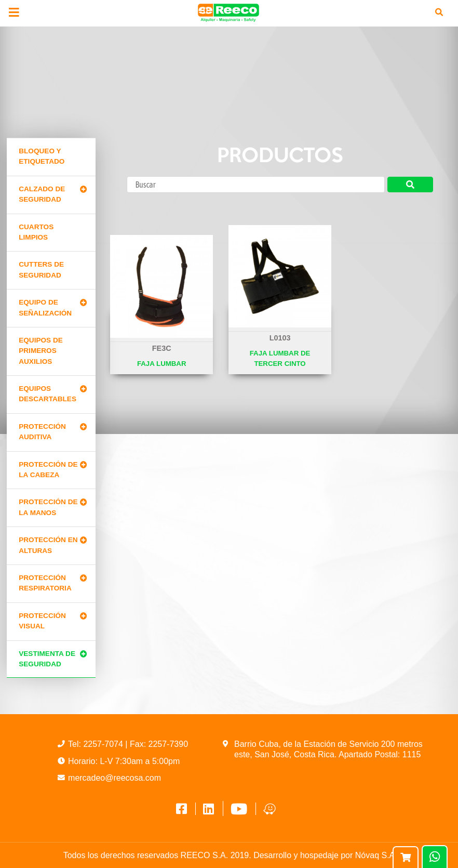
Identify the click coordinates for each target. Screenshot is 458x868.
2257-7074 (104, 744)
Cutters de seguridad (41, 269)
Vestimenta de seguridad (47, 659)
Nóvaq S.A (375, 855)
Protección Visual (42, 621)
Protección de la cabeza (48, 470)
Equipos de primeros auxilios (41, 351)
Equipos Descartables (48, 394)
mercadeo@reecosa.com (114, 778)
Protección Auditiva (42, 432)
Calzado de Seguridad (42, 194)
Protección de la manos (48, 507)
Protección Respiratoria (45, 583)
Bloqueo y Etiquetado (42, 156)
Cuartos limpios (36, 232)
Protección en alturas (48, 545)
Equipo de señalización (45, 307)
